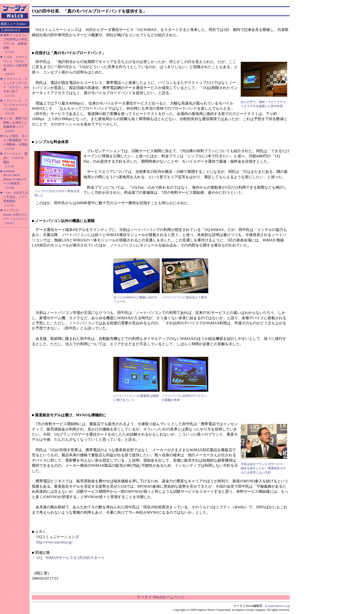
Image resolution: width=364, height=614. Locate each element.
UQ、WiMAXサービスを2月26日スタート (71, 558)
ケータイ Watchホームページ (161, 597)
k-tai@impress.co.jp (278, 606)
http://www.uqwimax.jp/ (55, 542)
